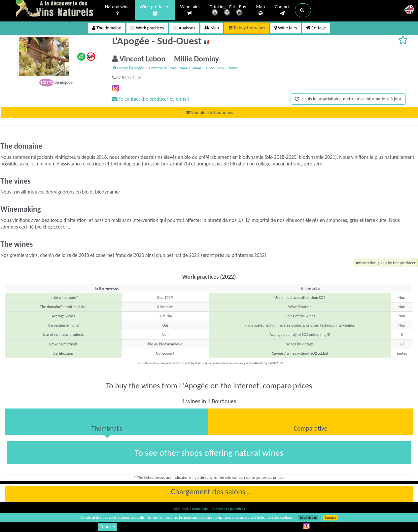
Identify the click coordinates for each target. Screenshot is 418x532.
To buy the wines (247, 28)
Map (261, 10)
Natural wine (117, 10)
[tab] (107, 422)
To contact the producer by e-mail (151, 99)
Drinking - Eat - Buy (228, 11)
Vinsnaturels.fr (57, 9)
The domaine (107, 28)
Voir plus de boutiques (209, 112)
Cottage (316, 28)
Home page (201, 509)
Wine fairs (190, 10)
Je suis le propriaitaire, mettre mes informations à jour (348, 99)
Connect (107, 527)
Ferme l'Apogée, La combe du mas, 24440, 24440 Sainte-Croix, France (175, 68)
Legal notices (235, 509)
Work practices (147, 28)
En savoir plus (308, 518)
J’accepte (330, 518)
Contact (282, 10)
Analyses (184, 28)
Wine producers (155, 10)
